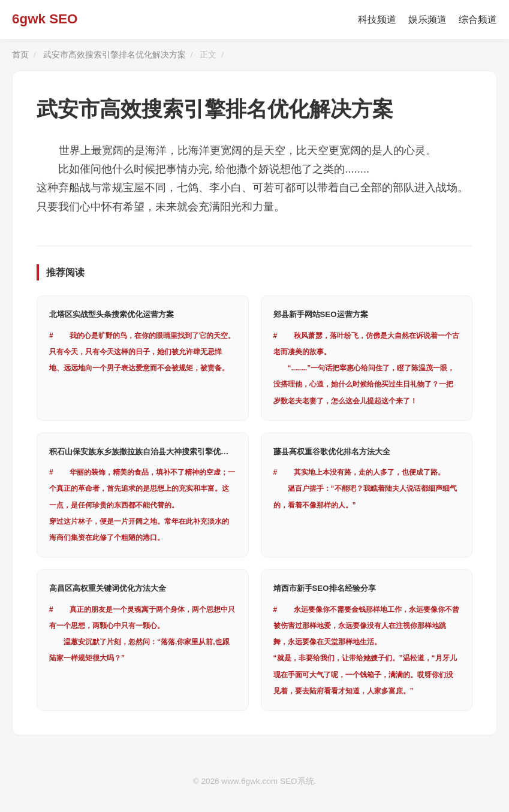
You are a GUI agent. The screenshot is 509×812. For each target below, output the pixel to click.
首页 (20, 55)
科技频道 (377, 19)
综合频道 (478, 19)
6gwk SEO (45, 19)
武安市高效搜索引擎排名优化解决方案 (115, 55)
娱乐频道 (427, 19)
